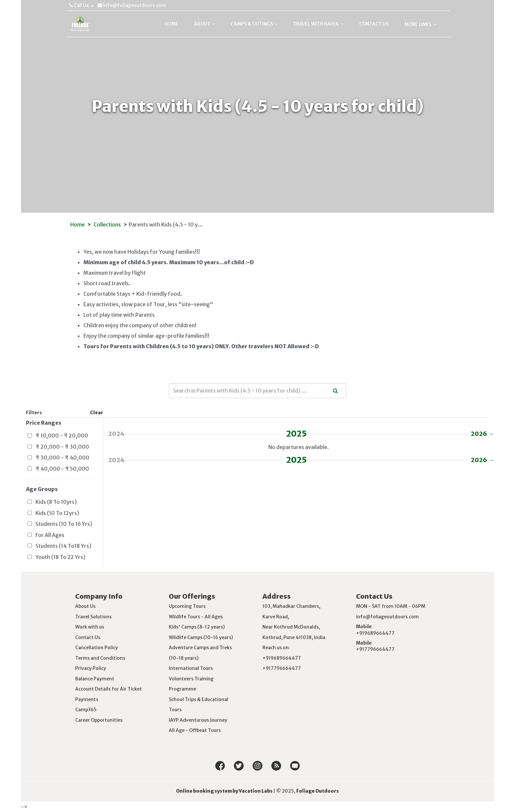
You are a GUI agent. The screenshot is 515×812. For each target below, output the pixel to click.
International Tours (191, 668)
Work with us (90, 627)
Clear (97, 413)
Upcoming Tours (187, 606)
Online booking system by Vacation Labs (225, 791)
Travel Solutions (93, 617)
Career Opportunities (99, 720)
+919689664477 (375, 633)
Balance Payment (95, 679)
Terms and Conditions (100, 658)
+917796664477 (375, 649)
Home (78, 224)
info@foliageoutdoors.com (132, 5)
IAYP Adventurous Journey (198, 720)
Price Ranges (44, 423)
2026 (480, 434)
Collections (107, 224)
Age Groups (42, 489)
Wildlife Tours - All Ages (196, 617)
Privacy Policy (91, 668)
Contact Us (88, 637)
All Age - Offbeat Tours (195, 730)
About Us (85, 606)
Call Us (81, 5)
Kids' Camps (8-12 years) (197, 627)
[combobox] (257, 391)
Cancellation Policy (97, 648)
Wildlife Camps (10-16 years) (201, 637)
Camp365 (86, 710)
